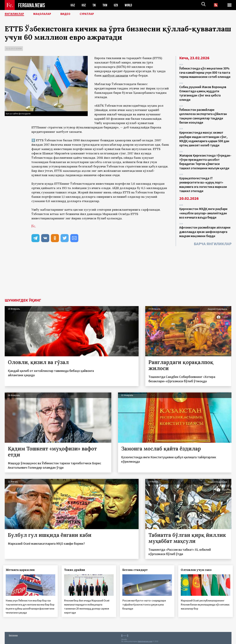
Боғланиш (13, 634)
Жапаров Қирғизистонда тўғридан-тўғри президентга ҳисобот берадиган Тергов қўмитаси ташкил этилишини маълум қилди (205, 158)
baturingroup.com (145, 640)
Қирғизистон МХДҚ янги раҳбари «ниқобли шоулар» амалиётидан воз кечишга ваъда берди (203, 208)
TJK (95, 5)
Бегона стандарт (136, 570)
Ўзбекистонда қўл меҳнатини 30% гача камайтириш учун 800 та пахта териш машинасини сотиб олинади (205, 72)
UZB (117, 5)
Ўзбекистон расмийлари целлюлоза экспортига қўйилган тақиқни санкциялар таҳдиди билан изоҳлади (203, 114)
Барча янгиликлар (213, 237)
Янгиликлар (17, 14)
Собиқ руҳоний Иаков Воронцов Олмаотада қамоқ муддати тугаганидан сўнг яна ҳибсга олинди (203, 92)
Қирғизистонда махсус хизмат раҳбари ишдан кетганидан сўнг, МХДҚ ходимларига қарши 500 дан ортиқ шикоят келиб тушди (204, 136)
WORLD (130, 5)
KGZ (84, 5)
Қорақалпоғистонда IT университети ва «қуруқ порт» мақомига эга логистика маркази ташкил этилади (203, 180)
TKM (106, 5)
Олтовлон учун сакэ (198, 570)
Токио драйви (76, 570)
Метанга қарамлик (22, 570)
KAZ (73, 5)
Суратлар (98, 14)
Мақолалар (48, 14)
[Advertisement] (118, 273)
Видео (74, 14)
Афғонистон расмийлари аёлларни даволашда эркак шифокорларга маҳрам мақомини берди (205, 226)
